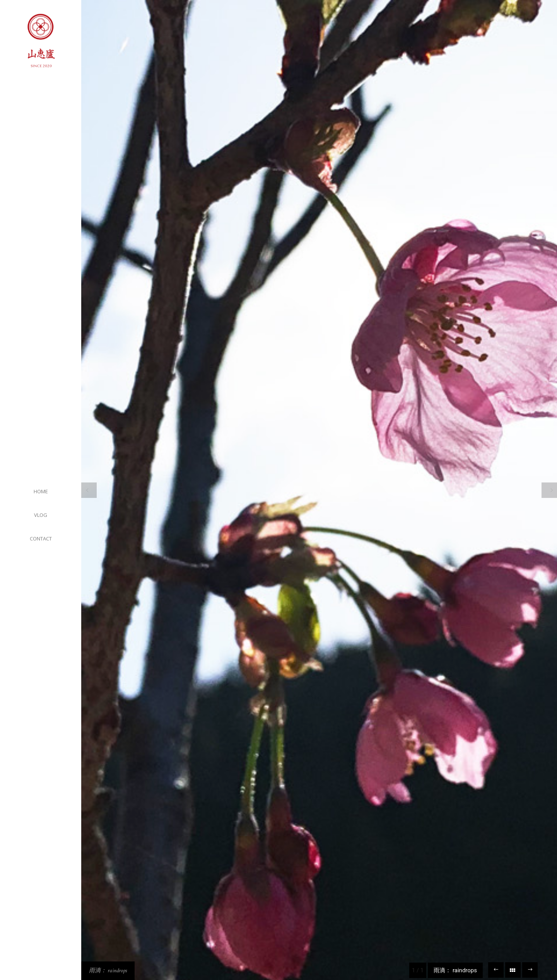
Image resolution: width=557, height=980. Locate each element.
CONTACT (41, 539)
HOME (41, 491)
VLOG (41, 515)
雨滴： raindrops (108, 971)
